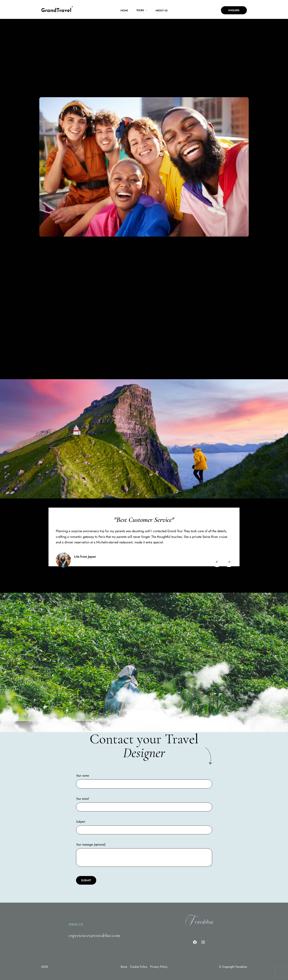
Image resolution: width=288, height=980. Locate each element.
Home (124, 10)
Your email (144, 797)
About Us (161, 10)
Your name (144, 774)
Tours (140, 10)
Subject (144, 820)
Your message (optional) (144, 849)
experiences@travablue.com (94, 930)
